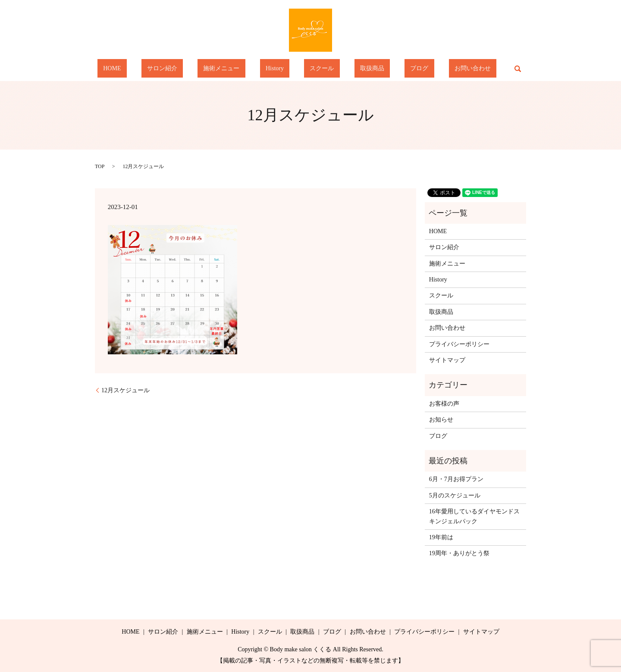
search (471, 69)
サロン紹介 (191, 69)
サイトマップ (447, 360)
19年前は (441, 537)
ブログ (390, 69)
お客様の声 (444, 404)
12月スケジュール (125, 390)
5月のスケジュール (455, 495)
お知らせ (441, 420)
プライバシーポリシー (459, 344)
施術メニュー (238, 69)
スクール (316, 69)
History (280, 69)
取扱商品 (354, 69)
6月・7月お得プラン (456, 479)
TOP (100, 166)
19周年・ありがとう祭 (459, 553)
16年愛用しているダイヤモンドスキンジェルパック (474, 516)
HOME (152, 69)
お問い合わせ (432, 69)
